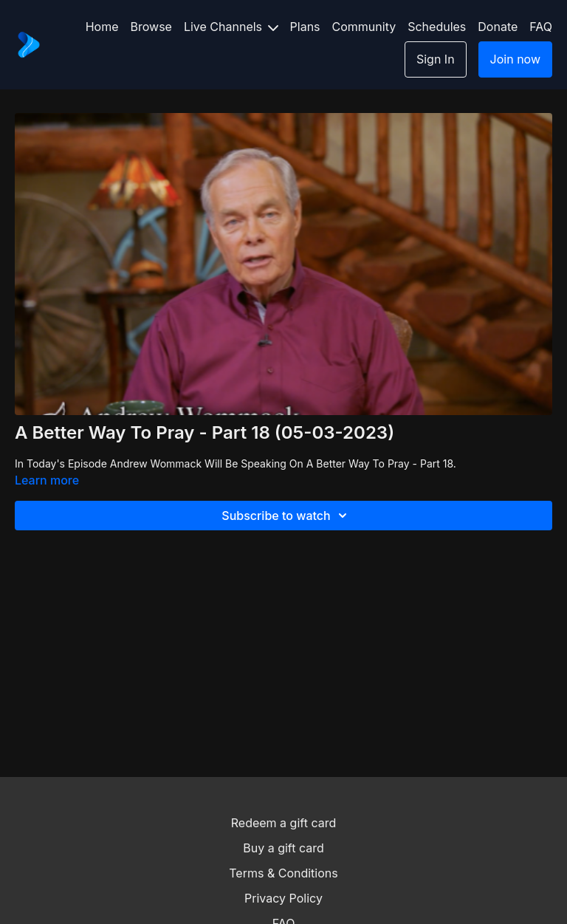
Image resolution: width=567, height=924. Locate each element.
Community (364, 27)
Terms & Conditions (283, 873)
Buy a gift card (283, 848)
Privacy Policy (283, 898)
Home (102, 27)
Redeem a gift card (283, 823)
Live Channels (231, 27)
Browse (151, 27)
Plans (305, 27)
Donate (498, 27)
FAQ (541, 27)
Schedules (437, 27)
